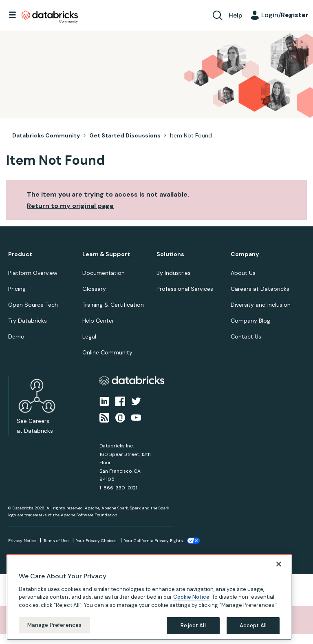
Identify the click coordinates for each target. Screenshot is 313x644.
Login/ (285, 15)
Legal (89, 336)
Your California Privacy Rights (154, 541)
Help (236, 15)
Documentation (104, 273)
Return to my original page (70, 206)
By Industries (174, 273)
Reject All (193, 625)
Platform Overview (33, 273)
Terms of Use (56, 541)
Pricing (17, 289)
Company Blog (250, 321)
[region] (149, 597)
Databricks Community (50, 17)
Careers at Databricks (260, 289)
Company (245, 254)
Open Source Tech (33, 305)
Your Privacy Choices (96, 541)
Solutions (170, 254)
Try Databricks (28, 321)
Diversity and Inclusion (261, 305)
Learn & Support (106, 254)
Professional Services (185, 289)
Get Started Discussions (125, 135)
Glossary (94, 289)
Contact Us (246, 336)
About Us (243, 273)
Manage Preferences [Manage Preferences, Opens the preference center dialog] (54, 625)
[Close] (279, 564)
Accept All (253, 625)
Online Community (107, 352)
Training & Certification (113, 305)
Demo (16, 336)
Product (20, 254)
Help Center (98, 321)
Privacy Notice (22, 541)
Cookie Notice (191, 597)
